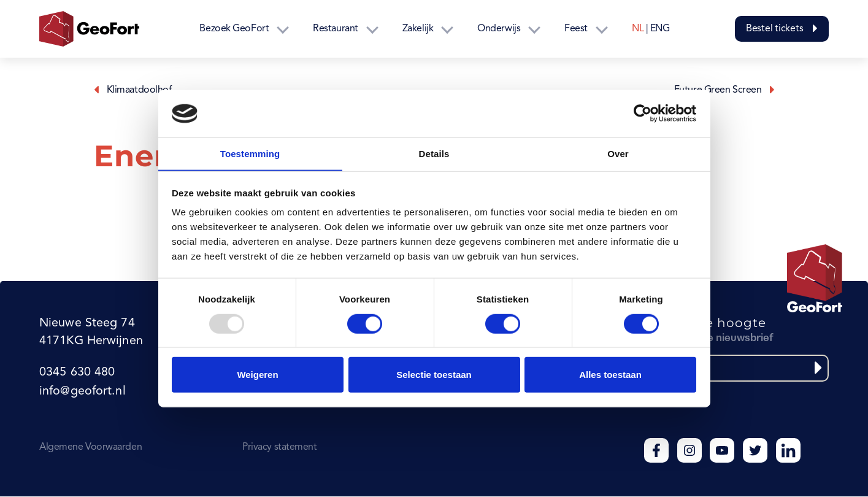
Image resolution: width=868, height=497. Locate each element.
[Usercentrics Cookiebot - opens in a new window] (643, 114)
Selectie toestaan (434, 375)
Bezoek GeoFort (234, 29)
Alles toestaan (610, 375)
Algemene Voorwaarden (90, 448)
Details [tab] (434, 153)
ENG (660, 29)
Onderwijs (499, 29)
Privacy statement (279, 448)
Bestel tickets (782, 29)
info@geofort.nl (82, 392)
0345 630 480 (77, 374)
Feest (576, 29)
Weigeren (257, 375)
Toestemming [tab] (250, 153)
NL (638, 29)
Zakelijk (418, 29)
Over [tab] (618, 153)
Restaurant (336, 29)
